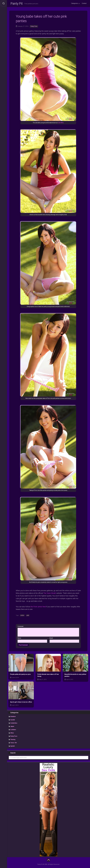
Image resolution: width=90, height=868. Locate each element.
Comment (21, 626)
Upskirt (13, 746)
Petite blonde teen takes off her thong (48, 675)
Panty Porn (34, 26)
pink (28, 615)
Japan (12, 726)
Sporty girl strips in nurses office (21, 702)
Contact (84, 3)
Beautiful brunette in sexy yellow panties (75, 675)
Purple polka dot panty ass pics (20, 674)
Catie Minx (61, 123)
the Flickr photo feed (38, 607)
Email (51, 638)
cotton (22, 615)
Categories (75, 3)
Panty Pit (17, 4)
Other (12, 733)
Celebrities (14, 723)
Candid (13, 720)
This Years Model (50, 593)
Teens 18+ (14, 743)
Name (19, 638)
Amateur (13, 716)
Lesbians (13, 730)
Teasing (13, 739)
